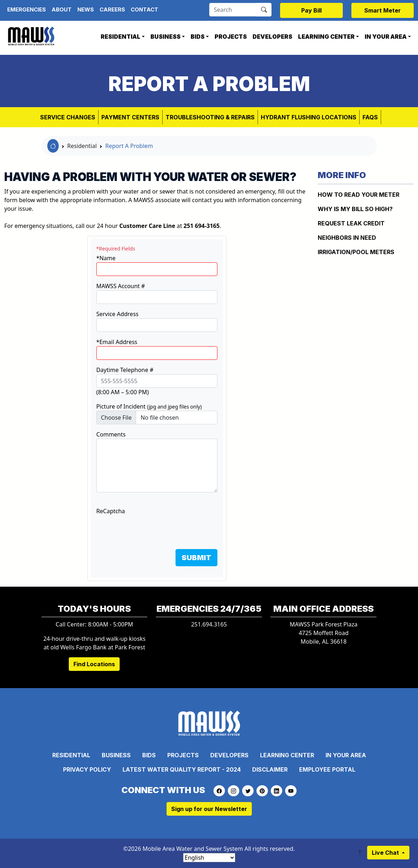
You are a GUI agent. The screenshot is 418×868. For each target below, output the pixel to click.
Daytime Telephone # (125, 370)
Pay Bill (311, 10)
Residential (121, 37)
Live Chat (386, 853)
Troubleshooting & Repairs (210, 117)
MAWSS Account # (121, 286)
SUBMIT (196, 558)
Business (165, 37)
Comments (111, 434)
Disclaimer (270, 769)
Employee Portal (327, 769)
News (86, 9)
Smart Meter (383, 10)
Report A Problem (129, 146)
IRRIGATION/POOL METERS (356, 252)
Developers (272, 37)
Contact (145, 9)
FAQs (370, 117)
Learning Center (326, 37)
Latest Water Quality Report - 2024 (182, 769)
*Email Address (117, 342)
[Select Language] (209, 858)
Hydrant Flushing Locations (309, 117)
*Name (106, 258)
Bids (198, 37)
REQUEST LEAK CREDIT (351, 223)
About (62, 9)
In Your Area (386, 37)
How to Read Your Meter (359, 195)
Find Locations (94, 664)
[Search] (233, 10)
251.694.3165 (209, 624)
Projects (231, 37)
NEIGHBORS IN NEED (347, 238)
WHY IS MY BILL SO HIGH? (355, 209)
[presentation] (151, 529)
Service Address (117, 314)
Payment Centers (130, 117)
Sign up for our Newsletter (209, 809)
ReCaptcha (111, 511)
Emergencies (27, 9)
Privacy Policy (87, 769)
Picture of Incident (149, 406)
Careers (112, 9)
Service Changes (68, 117)
